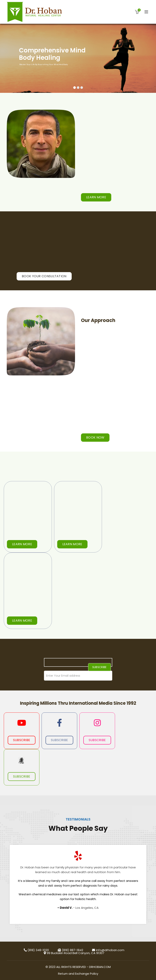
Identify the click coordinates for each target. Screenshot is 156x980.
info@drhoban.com (108, 950)
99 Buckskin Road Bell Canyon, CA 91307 (74, 953)
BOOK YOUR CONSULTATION (44, 276)
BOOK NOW (95, 437)
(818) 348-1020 (36, 950)
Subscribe (22, 740)
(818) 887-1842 (70, 950)
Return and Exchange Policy (78, 974)
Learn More (96, 197)
